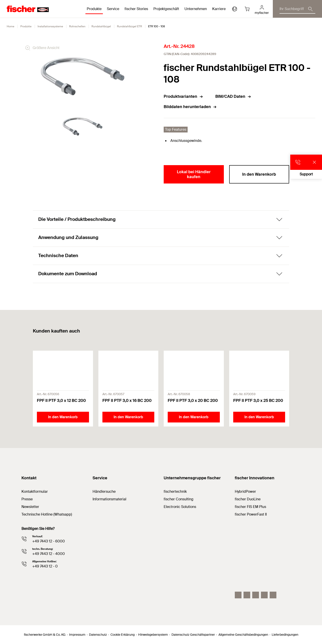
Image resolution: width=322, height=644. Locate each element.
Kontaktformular (35, 492)
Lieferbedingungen (285, 635)
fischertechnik (175, 492)
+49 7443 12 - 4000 (49, 554)
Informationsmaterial (109, 499)
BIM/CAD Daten (233, 96)
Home (11, 26)
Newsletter (30, 507)
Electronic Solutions (180, 507)
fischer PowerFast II (251, 514)
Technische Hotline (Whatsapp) (47, 514)
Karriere (219, 9)
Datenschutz (98, 635)
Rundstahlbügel (101, 26)
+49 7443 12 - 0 (45, 566)
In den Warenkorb (259, 174)
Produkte (26, 26)
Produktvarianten (183, 96)
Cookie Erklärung (123, 635)
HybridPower (245, 492)
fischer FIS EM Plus (250, 507)
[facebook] (264, 595)
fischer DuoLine (248, 499)
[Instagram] (238, 595)
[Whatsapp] (273, 595)
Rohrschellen (77, 26)
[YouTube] (256, 595)
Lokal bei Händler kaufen (194, 174)
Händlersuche (104, 492)
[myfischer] (262, 9)
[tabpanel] (83, 127)
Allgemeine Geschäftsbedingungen (243, 635)
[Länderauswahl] (235, 9)
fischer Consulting (179, 499)
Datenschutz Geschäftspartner (193, 635)
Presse (27, 499)
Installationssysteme (50, 26)
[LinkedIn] (247, 595)
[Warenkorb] (247, 9)
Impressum (77, 635)
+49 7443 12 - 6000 (49, 541)
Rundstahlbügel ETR (129, 26)
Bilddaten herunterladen (190, 107)
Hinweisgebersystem (153, 635)
